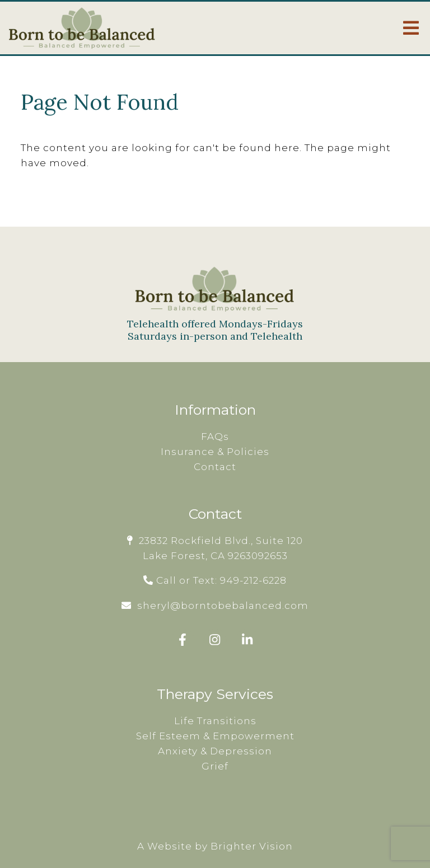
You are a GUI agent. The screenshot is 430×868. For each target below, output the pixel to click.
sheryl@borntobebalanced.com (223, 606)
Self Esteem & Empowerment (215, 736)
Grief (215, 766)
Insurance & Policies (215, 452)
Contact (215, 467)
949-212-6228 (253, 580)
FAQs (215, 437)
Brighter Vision (252, 846)
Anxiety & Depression (215, 751)
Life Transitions (215, 721)
